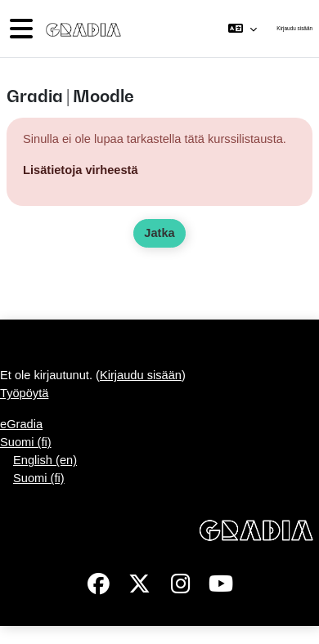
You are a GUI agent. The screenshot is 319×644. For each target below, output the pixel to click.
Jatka (159, 233)
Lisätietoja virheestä (81, 170)
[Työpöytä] (80, 29)
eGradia (21, 424)
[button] (243, 29)
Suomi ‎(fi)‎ (26, 442)
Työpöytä (24, 393)
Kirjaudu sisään (294, 28)
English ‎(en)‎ (45, 460)
